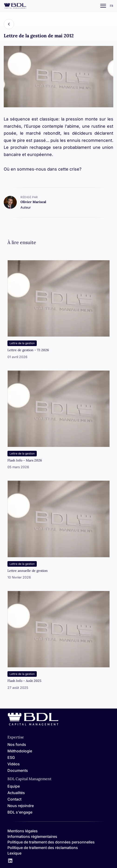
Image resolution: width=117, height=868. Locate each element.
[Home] (33, 725)
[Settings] (112, 6)
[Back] (9, 24)
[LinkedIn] (10, 861)
